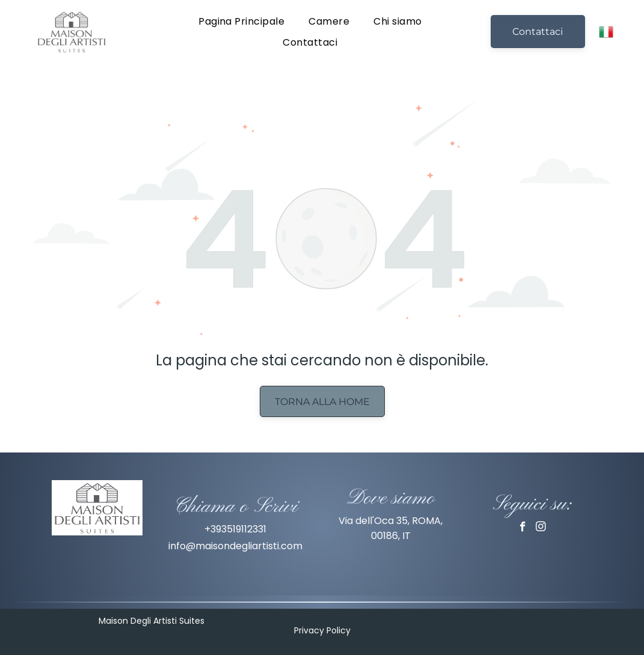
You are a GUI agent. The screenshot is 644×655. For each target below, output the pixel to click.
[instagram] (541, 528)
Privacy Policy (322, 630)
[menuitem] (241, 21)
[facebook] (523, 528)
